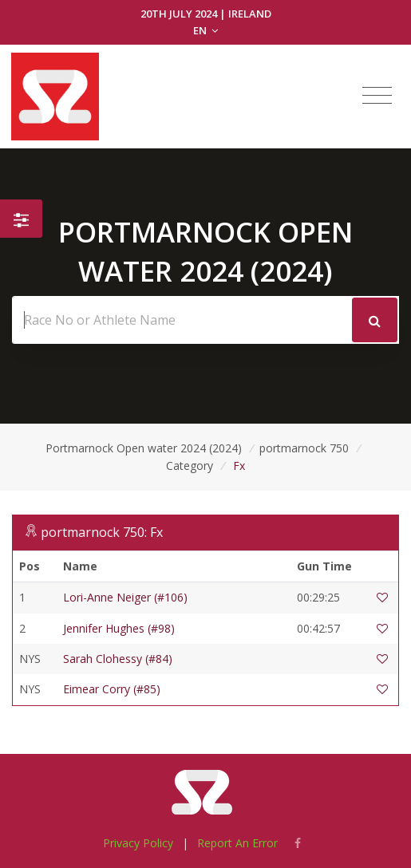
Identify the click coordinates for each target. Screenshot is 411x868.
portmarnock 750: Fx (102, 532)
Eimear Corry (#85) (112, 689)
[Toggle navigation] (377, 96)
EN (205, 30)
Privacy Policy (138, 843)
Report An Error (237, 843)
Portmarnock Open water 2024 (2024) (144, 448)
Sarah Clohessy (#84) (118, 659)
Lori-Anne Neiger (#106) (125, 597)
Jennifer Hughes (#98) (119, 628)
